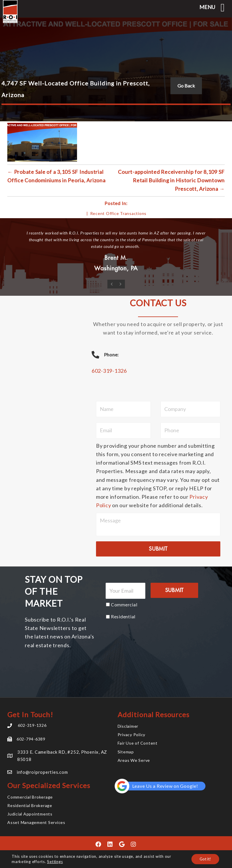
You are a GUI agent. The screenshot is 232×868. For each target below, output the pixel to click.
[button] (99, 844)
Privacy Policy (132, 734)
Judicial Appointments (30, 814)
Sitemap (126, 751)
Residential (123, 616)
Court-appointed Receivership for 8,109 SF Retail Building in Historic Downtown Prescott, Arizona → (171, 180)
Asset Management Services (36, 822)
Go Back (186, 86)
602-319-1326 (109, 371)
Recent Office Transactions (118, 213)
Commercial (124, 604)
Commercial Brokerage (30, 797)
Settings (55, 862)
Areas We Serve (134, 760)
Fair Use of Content (138, 743)
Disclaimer (128, 726)
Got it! (204, 859)
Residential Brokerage (30, 805)
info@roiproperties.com (42, 772)
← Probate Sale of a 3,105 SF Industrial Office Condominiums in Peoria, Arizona (56, 176)
